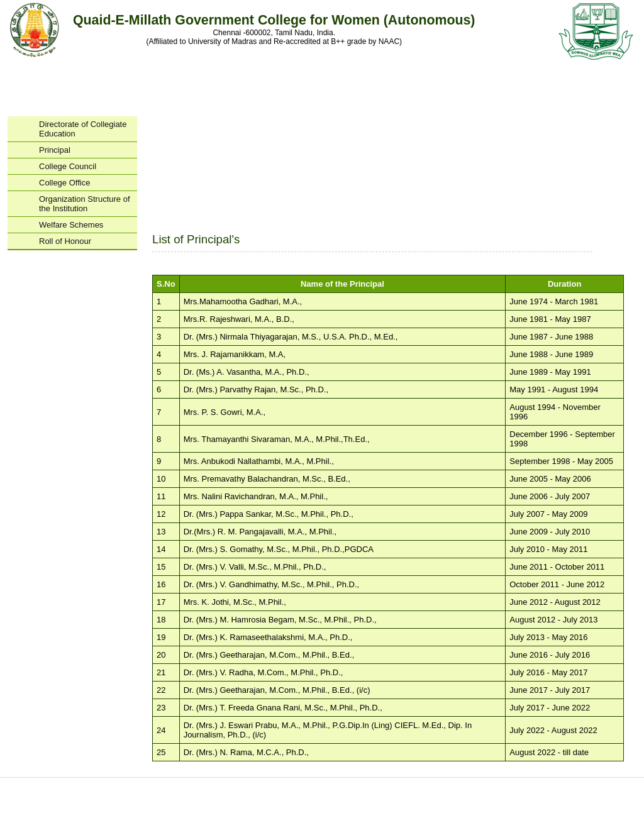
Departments (290, 74)
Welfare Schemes (71, 225)
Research (353, 74)
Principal (55, 150)
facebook (329, 800)
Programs (228, 74)
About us (157, 785)
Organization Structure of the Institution (87, 204)
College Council (68, 166)
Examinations (416, 74)
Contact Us (542, 74)
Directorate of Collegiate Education (83, 129)
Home (39, 74)
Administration (165, 74)
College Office (87, 183)
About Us (102, 74)
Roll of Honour (65, 241)
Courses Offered (283, 785)
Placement (479, 74)
